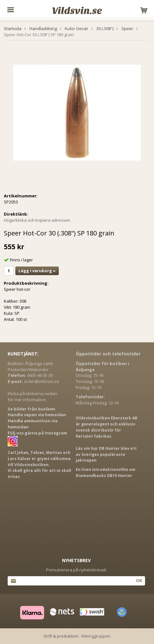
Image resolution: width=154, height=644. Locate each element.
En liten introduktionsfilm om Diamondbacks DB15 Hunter (106, 473)
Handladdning (43, 28)
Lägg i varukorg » (37, 271)
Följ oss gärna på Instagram (37, 433)
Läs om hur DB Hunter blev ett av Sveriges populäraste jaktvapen (106, 454)
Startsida (13, 28)
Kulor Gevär (77, 28)
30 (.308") (105, 28)
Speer (127, 28)
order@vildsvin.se (42, 381)
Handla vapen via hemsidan (37, 415)
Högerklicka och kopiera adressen (37, 220)
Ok (139, 580)
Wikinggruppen (96, 636)
